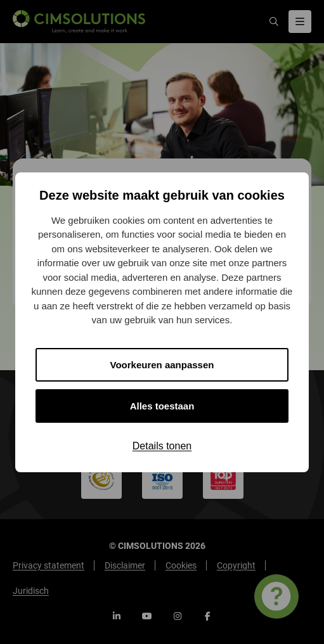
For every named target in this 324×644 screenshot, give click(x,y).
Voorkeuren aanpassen (162, 365)
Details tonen (162, 446)
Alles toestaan (162, 406)
